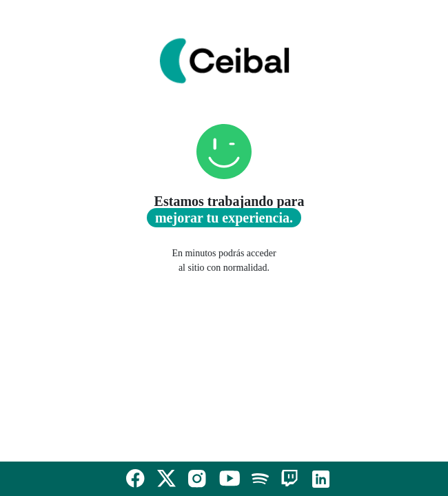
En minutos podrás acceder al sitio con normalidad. (224, 260)
